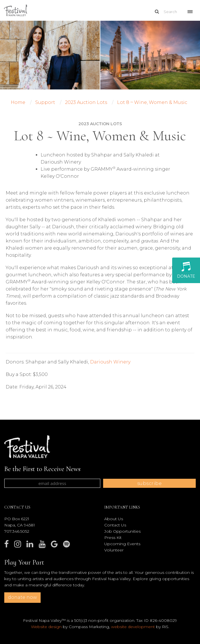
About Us (114, 519)
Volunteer (114, 550)
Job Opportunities (122, 531)
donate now (22, 597)
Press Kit (113, 538)
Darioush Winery (110, 362)
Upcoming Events (122, 544)
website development (133, 627)
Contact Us (115, 525)
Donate (186, 270)
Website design (46, 627)
